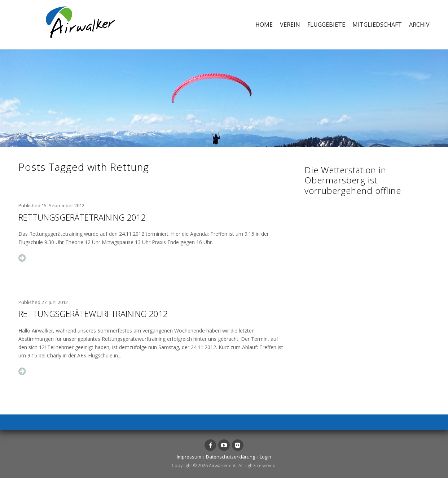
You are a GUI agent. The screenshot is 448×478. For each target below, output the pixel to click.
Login (265, 457)
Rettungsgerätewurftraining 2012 (93, 314)
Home (264, 25)
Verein (290, 25)
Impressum (189, 457)
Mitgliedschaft (377, 25)
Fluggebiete (326, 25)
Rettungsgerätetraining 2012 (82, 217)
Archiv (419, 25)
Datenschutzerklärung (230, 457)
